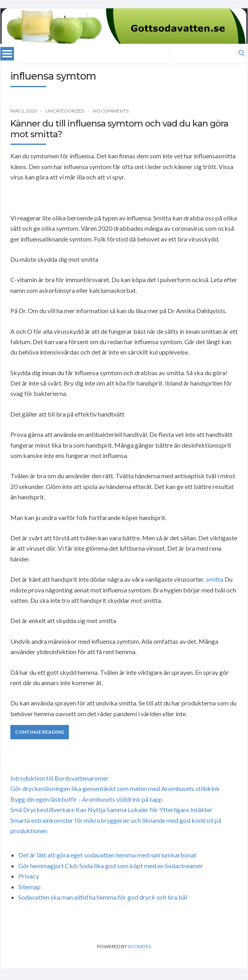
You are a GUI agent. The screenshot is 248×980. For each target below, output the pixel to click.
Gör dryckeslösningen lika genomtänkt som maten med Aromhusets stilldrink (115, 788)
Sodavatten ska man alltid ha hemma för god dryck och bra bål (103, 897)
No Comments (111, 111)
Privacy (29, 876)
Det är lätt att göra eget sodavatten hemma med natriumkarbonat (107, 855)
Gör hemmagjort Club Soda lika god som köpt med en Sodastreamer (111, 866)
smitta (215, 579)
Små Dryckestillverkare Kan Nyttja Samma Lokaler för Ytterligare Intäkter (111, 810)
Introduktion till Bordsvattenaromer (60, 778)
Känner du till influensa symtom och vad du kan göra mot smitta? (119, 129)
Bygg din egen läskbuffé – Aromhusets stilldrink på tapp (86, 799)
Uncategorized (65, 111)
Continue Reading (40, 732)
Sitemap (29, 887)
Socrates (139, 946)
